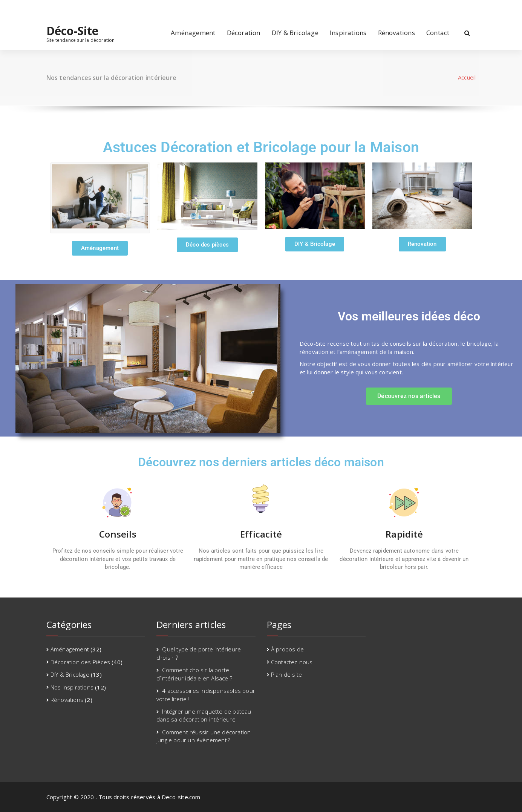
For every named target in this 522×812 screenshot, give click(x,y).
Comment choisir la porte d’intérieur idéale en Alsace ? (194, 674)
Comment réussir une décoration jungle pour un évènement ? (204, 736)
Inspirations (348, 33)
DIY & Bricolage (295, 33)
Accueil (467, 77)
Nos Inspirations (72, 687)
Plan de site (286, 674)
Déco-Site (73, 31)
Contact (438, 33)
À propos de (287, 649)
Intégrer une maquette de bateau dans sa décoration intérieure (204, 715)
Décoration (244, 33)
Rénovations (396, 33)
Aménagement (193, 33)
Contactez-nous (292, 662)
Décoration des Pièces (80, 662)
